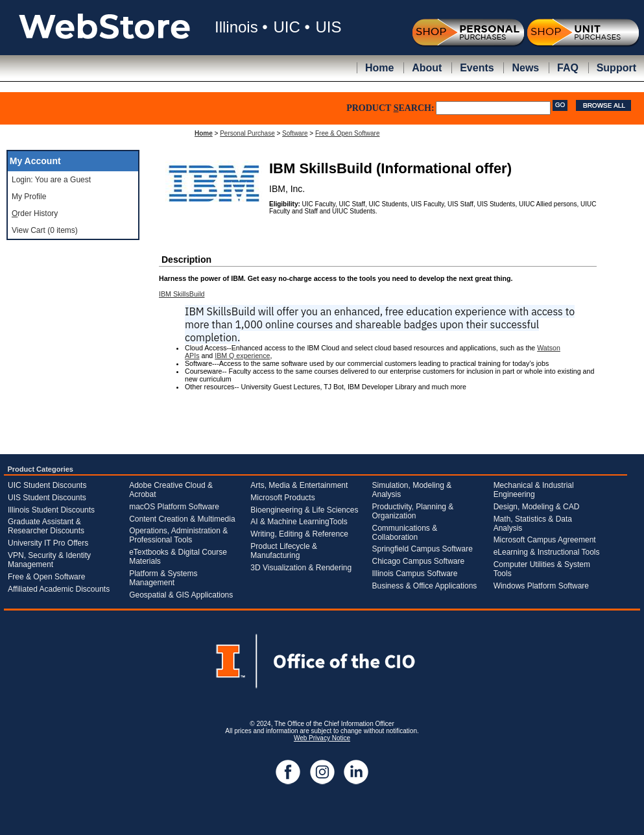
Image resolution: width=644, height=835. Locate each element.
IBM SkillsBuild (182, 294)
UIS (329, 27)
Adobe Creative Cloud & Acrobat (171, 490)
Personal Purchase (247, 133)
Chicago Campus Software (418, 561)
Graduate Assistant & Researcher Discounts (46, 526)
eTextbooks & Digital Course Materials (178, 557)
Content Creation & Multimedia (182, 519)
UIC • (291, 27)
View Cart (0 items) (45, 230)
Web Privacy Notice (322, 738)
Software (295, 133)
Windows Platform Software (541, 586)
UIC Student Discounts (47, 485)
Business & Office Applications (424, 586)
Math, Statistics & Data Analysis (533, 524)
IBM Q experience (242, 356)
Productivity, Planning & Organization (412, 511)
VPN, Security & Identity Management (49, 560)
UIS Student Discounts (47, 498)
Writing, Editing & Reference (299, 534)
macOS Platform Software (174, 507)
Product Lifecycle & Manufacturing (284, 551)
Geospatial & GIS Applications (181, 595)
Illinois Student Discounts (51, 510)
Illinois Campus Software (414, 574)
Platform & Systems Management (163, 578)
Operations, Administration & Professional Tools (178, 535)
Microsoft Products (282, 498)
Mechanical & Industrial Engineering (534, 490)
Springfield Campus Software (422, 549)
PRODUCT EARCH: (390, 108)
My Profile (29, 197)
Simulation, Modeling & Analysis (411, 490)
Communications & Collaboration (404, 533)
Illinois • (241, 27)
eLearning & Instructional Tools (547, 552)
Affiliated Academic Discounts (59, 589)
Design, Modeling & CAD (537, 507)
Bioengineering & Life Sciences (304, 510)
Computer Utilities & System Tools (542, 569)
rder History (35, 213)
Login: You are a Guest (51, 180)
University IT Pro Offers (48, 543)
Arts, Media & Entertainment (299, 485)
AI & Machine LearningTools (299, 522)
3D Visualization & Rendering (301, 568)
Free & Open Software (348, 133)
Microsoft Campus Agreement (545, 540)
